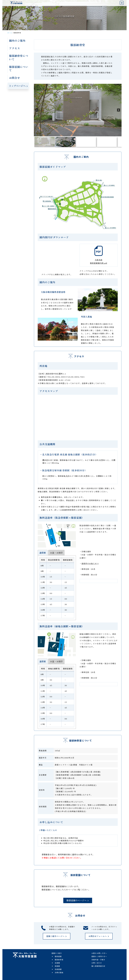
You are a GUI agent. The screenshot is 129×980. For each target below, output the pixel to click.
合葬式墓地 (59, 972)
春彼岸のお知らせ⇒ (90, 563)
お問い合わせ (97, 963)
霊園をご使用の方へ (99, 956)
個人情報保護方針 (98, 966)
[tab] (43, 553)
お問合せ (15, 78)
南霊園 (57, 966)
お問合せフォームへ (99, 936)
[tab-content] (57, 588)
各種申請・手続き (98, 960)
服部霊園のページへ (78, 900)
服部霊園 (58, 956)
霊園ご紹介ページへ (57, 936)
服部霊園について (19, 68)
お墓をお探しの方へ (99, 953)
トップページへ (18, 86)
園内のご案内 (17, 40)
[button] (37, 110)
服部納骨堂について (19, 57)
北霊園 (57, 963)
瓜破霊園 (58, 969)
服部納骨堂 (59, 960)
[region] (78, 116)
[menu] (122, 3)
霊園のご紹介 (57, 953)
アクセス (15, 48)
